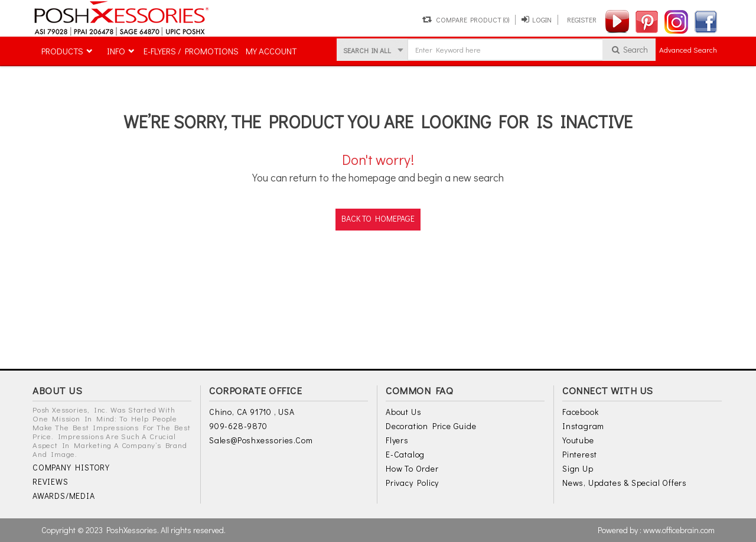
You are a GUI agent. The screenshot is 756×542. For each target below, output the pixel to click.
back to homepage (378, 218)
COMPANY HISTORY (71, 468)
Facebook (580, 412)
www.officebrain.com (679, 530)
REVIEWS (50, 482)
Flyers (397, 441)
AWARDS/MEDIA (64, 496)
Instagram (583, 426)
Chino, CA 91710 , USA (252, 412)
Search (629, 49)
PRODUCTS (62, 51)
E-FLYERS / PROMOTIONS (191, 51)
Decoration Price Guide (431, 426)
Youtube (578, 441)
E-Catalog (405, 455)
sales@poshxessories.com (261, 441)
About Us (403, 412)
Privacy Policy (412, 483)
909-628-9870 (238, 426)
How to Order (412, 469)
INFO (116, 51)
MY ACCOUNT (271, 51)
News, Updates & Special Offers (625, 483)
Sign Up (578, 469)
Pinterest (580, 455)
